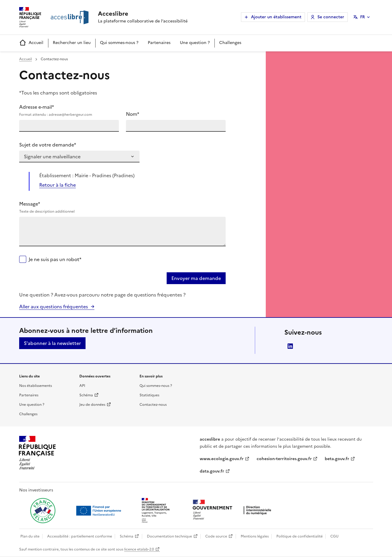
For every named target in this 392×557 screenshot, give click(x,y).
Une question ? (195, 43)
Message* (122, 207)
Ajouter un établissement (276, 17)
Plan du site (30, 536)
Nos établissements (36, 386)
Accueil (31, 43)
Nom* (133, 114)
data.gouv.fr (212, 471)
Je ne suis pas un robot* (55, 259)
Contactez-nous (153, 405)
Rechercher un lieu (72, 43)
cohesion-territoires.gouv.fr (284, 459)
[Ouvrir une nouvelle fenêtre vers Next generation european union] (99, 511)
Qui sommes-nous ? (119, 43)
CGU (334, 536)
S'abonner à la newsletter (52, 343)
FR (363, 17)
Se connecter (331, 17)
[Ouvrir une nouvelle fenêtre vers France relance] (43, 511)
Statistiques (149, 395)
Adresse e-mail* (69, 110)
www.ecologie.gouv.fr (222, 459)
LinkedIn (290, 346)
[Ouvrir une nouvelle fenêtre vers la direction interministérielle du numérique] (233, 510)
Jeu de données (92, 405)
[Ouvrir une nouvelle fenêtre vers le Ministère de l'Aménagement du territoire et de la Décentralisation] (156, 511)
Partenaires (159, 43)
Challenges (230, 43)
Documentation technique (169, 536)
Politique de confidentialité (300, 536)
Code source (216, 536)
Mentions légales (255, 536)
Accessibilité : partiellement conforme (80, 536)
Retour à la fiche (58, 185)
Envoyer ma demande (196, 278)
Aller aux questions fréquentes (54, 307)
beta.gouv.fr (337, 459)
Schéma (86, 395)
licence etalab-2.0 (139, 549)
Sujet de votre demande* (48, 145)
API (82, 386)
